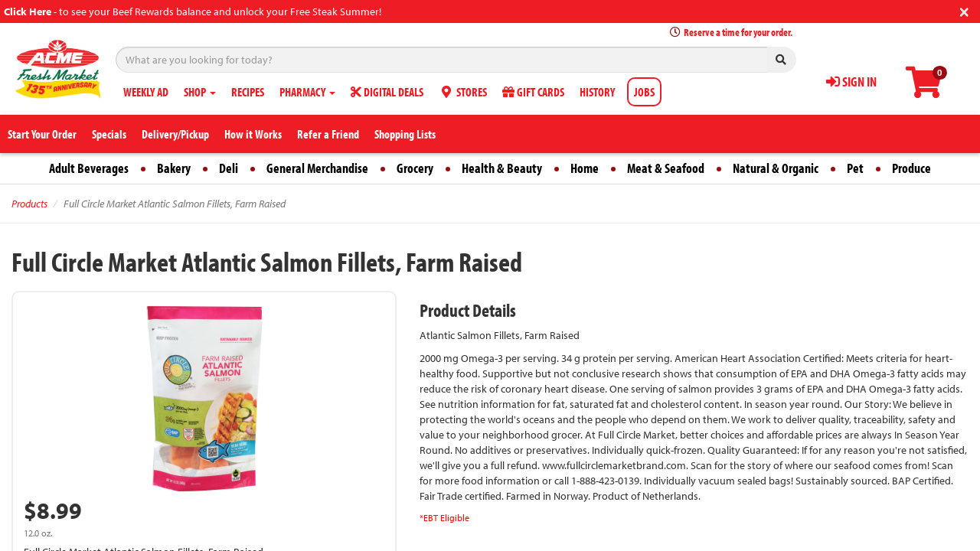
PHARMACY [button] (307, 92)
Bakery (174, 168)
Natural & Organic (776, 168)
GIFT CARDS (533, 92)
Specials (109, 134)
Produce (911, 168)
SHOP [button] (200, 92)
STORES (463, 92)
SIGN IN (851, 82)
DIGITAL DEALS (387, 92)
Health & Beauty (502, 168)
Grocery (415, 168)
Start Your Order (42, 134)
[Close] (964, 10)
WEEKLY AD (146, 92)
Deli (229, 168)
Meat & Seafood (666, 168)
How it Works (253, 134)
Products (29, 204)
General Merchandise (317, 168)
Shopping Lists (405, 134)
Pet (855, 168)
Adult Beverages (89, 168)
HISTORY (597, 92)
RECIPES (248, 92)
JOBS (644, 92)
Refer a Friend (328, 134)
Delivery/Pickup (175, 134)
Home (585, 168)
